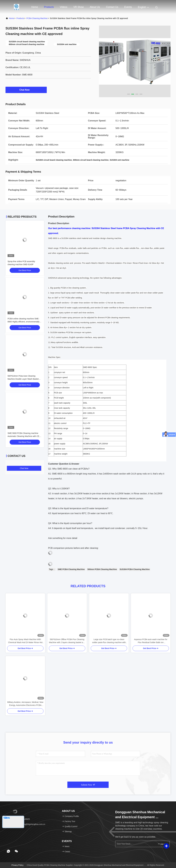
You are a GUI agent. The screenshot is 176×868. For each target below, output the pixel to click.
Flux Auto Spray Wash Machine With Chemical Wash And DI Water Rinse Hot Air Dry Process (25, 641)
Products (49, 7)
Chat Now (26, 90)
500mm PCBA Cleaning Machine (102, 569)
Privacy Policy (18, 865)
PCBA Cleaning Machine (37, 18)
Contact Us (112, 7)
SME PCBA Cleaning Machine (71, 569)
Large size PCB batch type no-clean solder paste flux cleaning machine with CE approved (109, 641)
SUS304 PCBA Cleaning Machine (135, 569)
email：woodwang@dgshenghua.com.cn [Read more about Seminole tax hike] (26, 824)
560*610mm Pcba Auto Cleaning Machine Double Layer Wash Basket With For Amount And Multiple (23, 379)
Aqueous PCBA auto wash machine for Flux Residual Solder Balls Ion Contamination (151, 641)
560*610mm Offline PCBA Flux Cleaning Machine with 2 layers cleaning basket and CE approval (67, 641)
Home (35, 7)
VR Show (79, 7)
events (128, 7)
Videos (64, 7)
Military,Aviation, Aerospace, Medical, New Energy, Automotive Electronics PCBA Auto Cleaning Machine (25, 704)
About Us (95, 7)
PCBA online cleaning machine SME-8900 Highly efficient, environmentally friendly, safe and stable (24, 322)
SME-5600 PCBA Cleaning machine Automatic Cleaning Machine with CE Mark (23, 436)
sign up (162, 844)
